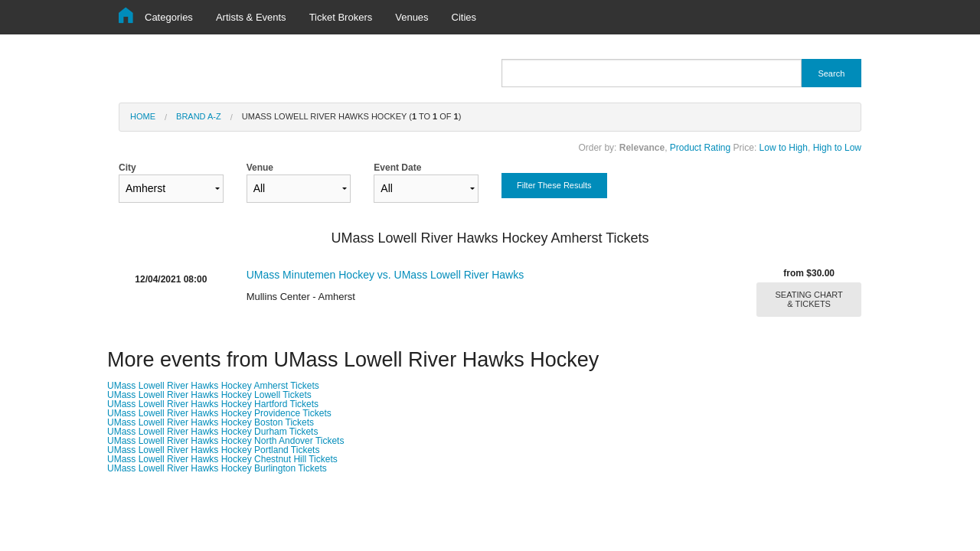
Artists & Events (251, 17)
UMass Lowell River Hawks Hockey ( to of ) (352, 116)
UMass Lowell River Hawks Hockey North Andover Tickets (225, 441)
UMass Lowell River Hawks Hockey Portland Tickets (213, 450)
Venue (299, 183)
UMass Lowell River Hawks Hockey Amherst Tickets (213, 386)
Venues (412, 17)
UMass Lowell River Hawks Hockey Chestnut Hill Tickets (222, 459)
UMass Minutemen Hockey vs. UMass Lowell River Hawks (385, 275)
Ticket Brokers (341, 17)
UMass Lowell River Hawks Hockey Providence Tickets (219, 413)
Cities (464, 17)
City (171, 183)
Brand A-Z (199, 116)
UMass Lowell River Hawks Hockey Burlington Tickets (217, 468)
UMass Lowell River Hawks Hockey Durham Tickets (212, 432)
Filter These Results (554, 185)
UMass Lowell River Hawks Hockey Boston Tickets (211, 422)
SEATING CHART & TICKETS (809, 299)
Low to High (784, 148)
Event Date (426, 183)
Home (143, 116)
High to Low (837, 148)
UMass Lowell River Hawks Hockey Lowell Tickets (209, 395)
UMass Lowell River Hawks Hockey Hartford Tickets (213, 404)
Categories (169, 17)
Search (831, 73)
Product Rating (700, 148)
